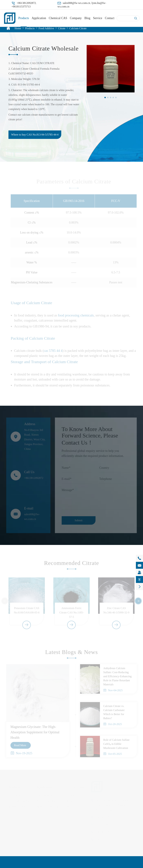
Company (76, 18)
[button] (105, 97)
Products (24, 18)
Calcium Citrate (78, 28)
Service (98, 18)
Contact (110, 18)
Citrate (62, 28)
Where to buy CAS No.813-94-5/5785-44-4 (35, 135)
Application (39, 18)
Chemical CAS (58, 18)
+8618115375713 (21, 7)
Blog (87, 18)
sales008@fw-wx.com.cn (76, 3)
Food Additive (46, 28)
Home (18, 28)
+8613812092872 (26, 3)
